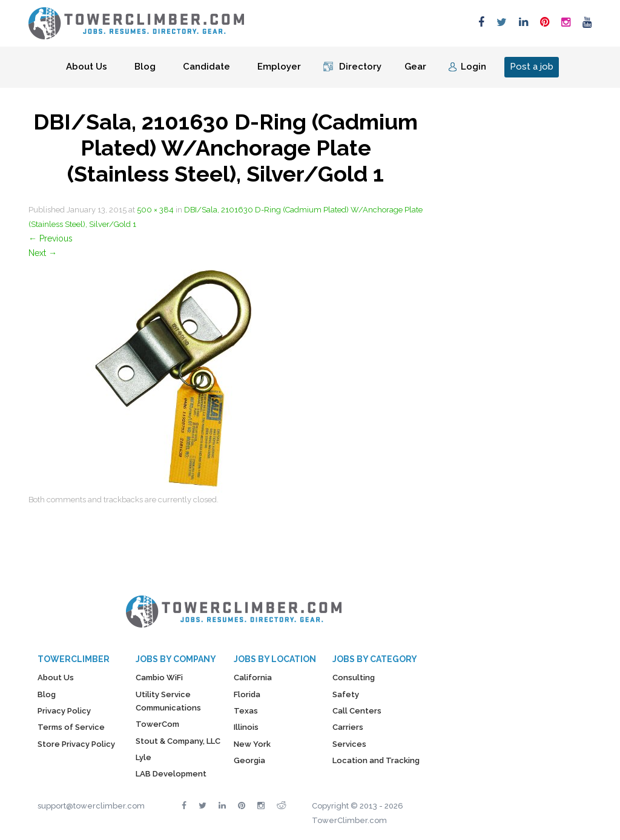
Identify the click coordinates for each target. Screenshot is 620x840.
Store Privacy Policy (76, 744)
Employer (279, 67)
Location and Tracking (376, 760)
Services (349, 744)
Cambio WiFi (159, 678)
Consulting (354, 678)
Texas (246, 711)
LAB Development (171, 774)
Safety (346, 694)
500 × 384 (155, 210)
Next (43, 253)
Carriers (348, 727)
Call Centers (357, 711)
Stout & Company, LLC (178, 741)
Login (473, 67)
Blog (145, 67)
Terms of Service (71, 727)
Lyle (143, 757)
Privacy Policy (64, 711)
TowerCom (157, 724)
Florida (247, 694)
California (253, 678)
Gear (415, 67)
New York (252, 744)
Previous (51, 238)
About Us (87, 67)
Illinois (246, 727)
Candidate (206, 67)
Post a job (532, 67)
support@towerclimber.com (91, 806)
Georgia (249, 760)
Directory (360, 67)
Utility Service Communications (168, 701)
